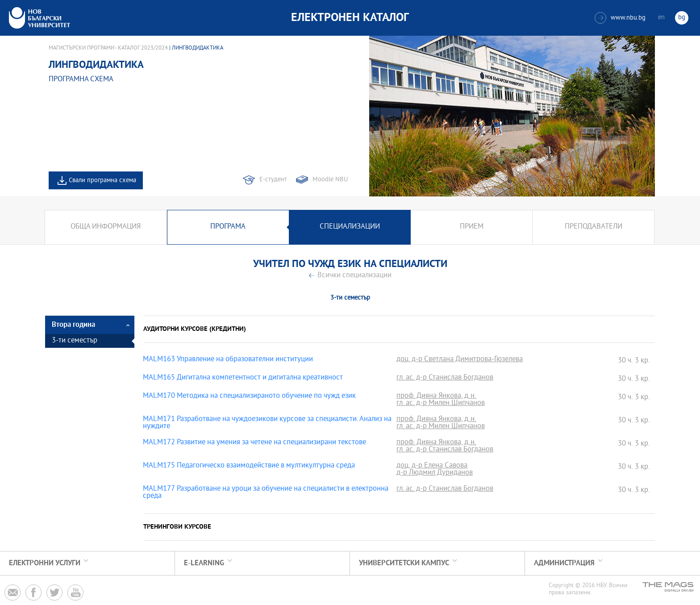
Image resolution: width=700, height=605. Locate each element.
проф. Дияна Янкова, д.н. (436, 396)
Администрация (564, 563)
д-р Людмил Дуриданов (435, 473)
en (661, 18)
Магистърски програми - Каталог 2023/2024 (108, 48)
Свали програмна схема (102, 181)
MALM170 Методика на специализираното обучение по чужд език (249, 396)
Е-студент (273, 180)
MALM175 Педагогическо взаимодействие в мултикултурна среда (249, 466)
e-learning (204, 563)
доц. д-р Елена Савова (432, 466)
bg (682, 18)
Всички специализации (354, 276)
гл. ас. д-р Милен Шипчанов (441, 404)
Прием (472, 227)
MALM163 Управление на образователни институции (228, 360)
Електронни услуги (45, 563)
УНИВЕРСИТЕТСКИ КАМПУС (404, 563)
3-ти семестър (75, 341)
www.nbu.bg (620, 18)
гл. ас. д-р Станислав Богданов (445, 378)
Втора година (73, 325)
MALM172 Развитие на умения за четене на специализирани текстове (254, 443)
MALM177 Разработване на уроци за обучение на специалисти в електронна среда (266, 493)
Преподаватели (594, 227)
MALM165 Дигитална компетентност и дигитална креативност (243, 378)
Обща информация (106, 227)
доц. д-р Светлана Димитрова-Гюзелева (460, 360)
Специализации (350, 227)
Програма (228, 227)
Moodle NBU (330, 180)
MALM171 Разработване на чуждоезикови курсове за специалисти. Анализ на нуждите (267, 423)
